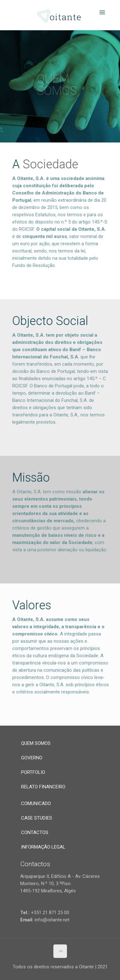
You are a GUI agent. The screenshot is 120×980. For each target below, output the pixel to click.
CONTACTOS (35, 832)
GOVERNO (32, 758)
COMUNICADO (36, 803)
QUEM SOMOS (36, 743)
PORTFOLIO (33, 772)
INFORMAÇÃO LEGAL (43, 847)
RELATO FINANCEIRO (43, 787)
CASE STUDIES (37, 818)
